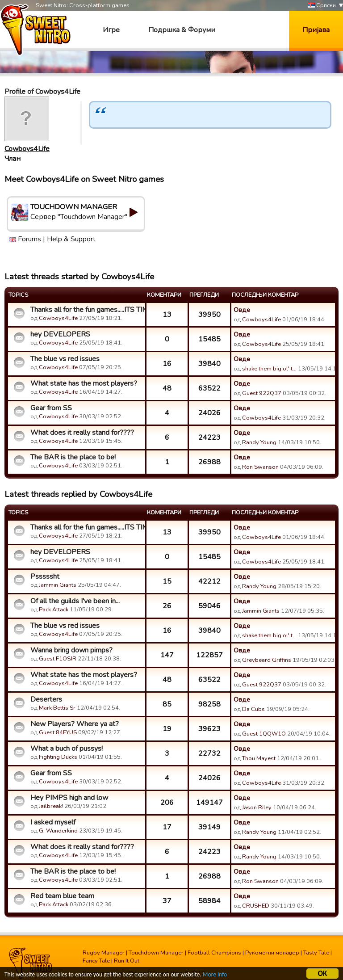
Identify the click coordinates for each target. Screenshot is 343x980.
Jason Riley (257, 808)
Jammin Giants (58, 585)
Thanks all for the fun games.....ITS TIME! (87, 310)
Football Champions (214, 953)
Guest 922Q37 (262, 393)
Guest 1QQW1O (264, 734)
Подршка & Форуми (182, 30)
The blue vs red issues (65, 359)
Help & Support (71, 239)
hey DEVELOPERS (60, 334)
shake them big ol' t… (269, 369)
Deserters (46, 699)
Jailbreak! (51, 806)
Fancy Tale (96, 961)
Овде (242, 310)
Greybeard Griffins (267, 660)
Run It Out (127, 961)
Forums (29, 239)
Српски (322, 6)
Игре (111, 30)
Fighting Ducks (58, 757)
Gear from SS (51, 408)
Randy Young (259, 442)
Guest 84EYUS (58, 732)
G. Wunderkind (58, 831)
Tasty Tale (316, 953)
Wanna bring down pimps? (71, 650)
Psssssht (45, 576)
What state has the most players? (84, 383)
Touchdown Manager (156, 953)
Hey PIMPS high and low (69, 798)
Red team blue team (62, 896)
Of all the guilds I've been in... (75, 601)
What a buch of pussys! (67, 749)
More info (215, 976)
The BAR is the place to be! (73, 457)
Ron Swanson (260, 467)
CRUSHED (256, 906)
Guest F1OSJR (58, 659)
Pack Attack (54, 610)
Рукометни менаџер (272, 953)
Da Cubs (253, 709)
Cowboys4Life (27, 149)
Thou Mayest (259, 758)
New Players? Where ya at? (75, 724)
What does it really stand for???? (82, 433)
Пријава (316, 30)
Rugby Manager (104, 953)
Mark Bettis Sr (57, 708)
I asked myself (53, 822)
